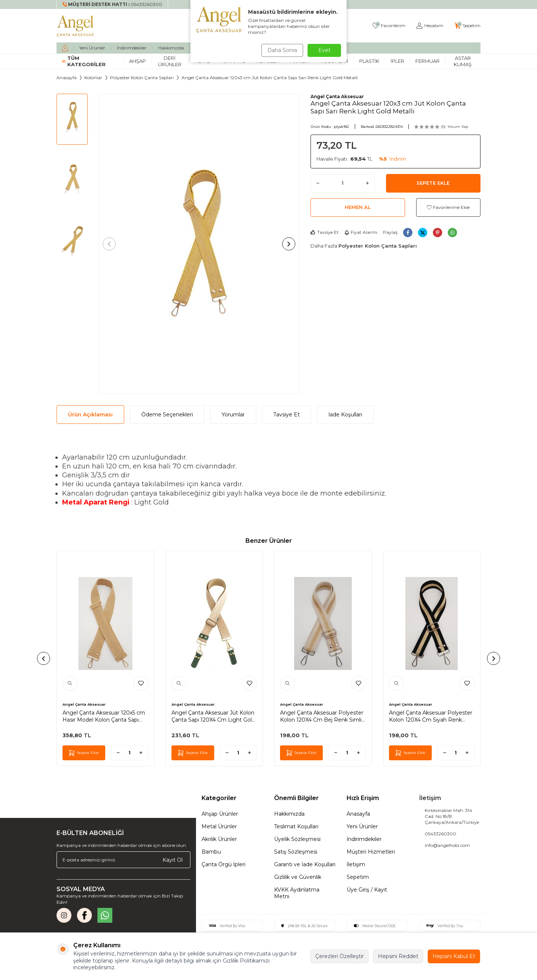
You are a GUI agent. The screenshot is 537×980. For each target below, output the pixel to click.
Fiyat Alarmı (361, 232)
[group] (199, 244)
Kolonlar (93, 78)
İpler (397, 61)
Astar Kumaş (463, 61)
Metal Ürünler (219, 826)
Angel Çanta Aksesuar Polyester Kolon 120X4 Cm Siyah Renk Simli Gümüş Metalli (431, 716)
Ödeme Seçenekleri (167, 415)
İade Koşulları (345, 415)
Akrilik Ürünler (219, 839)
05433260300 (440, 834)
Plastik (369, 61)
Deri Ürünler (170, 61)
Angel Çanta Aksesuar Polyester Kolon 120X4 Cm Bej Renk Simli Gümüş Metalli (322, 716)
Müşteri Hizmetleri (371, 852)
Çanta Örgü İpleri (224, 864)
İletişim (356, 864)
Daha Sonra (281, 50)
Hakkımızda (171, 48)
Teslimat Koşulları (296, 826)
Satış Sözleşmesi (296, 852)
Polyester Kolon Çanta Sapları (142, 78)
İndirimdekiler (132, 48)
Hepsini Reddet (398, 956)
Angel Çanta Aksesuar (337, 96)
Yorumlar (233, 415)
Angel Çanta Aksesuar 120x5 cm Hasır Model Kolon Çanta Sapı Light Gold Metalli (104, 716)
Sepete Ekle (433, 183)
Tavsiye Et (325, 232)
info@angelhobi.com (447, 845)
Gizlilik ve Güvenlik (298, 877)
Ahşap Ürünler (220, 814)
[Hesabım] (430, 26)
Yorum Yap (458, 127)
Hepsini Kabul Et (454, 956)
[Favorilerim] (389, 26)
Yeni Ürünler (92, 48)
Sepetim (358, 877)
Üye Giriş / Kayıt (367, 890)
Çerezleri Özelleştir (340, 956)
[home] (65, 48)
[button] (111, 244)
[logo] (75, 26)
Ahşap (137, 61)
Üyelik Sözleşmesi (297, 839)
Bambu (211, 852)
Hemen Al (358, 207)
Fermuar (427, 61)
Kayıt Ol (173, 860)
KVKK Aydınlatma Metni (297, 893)
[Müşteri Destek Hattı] (112, 4)
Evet (324, 50)
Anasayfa (67, 78)
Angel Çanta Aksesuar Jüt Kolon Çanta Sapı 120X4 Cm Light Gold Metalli (213, 716)
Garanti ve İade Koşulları (305, 864)
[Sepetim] (467, 26)
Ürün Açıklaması (90, 415)
